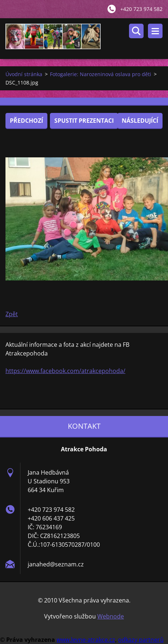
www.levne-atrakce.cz (86, 640)
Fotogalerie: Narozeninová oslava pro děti (101, 74)
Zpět (12, 314)
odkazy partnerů (141, 640)
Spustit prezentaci (84, 121)
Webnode (111, 616)
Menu (155, 31)
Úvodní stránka (24, 74)
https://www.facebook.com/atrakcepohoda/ (65, 371)
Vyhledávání (136, 31)
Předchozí (26, 121)
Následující (140, 121)
